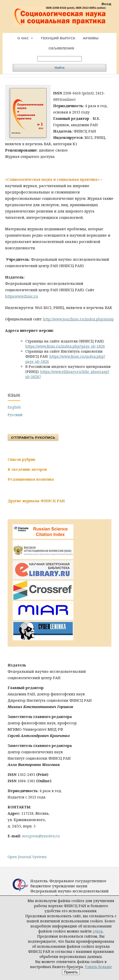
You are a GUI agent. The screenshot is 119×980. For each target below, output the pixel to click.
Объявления (61, 48)
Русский (15, 415)
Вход (106, 4)
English (14, 407)
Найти (60, 68)
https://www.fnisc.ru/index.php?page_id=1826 (65, 346)
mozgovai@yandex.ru (41, 836)
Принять (71, 972)
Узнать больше (98, 967)
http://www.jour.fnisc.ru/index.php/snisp (78, 319)
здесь (98, 931)
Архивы (91, 38)
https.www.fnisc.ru (22, 296)
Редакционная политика (31, 479)
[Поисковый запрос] (59, 59)
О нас (24, 38)
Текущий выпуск (58, 38)
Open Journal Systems (27, 857)
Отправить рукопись (33, 437)
